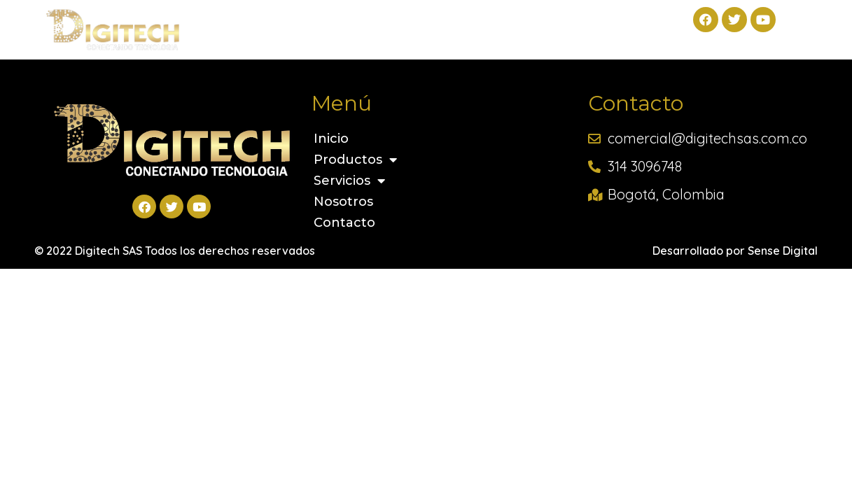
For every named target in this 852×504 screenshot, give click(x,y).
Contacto (604, 23)
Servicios (422, 23)
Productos (317, 23)
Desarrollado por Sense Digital (735, 251)
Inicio (230, 23)
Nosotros (516, 23)
